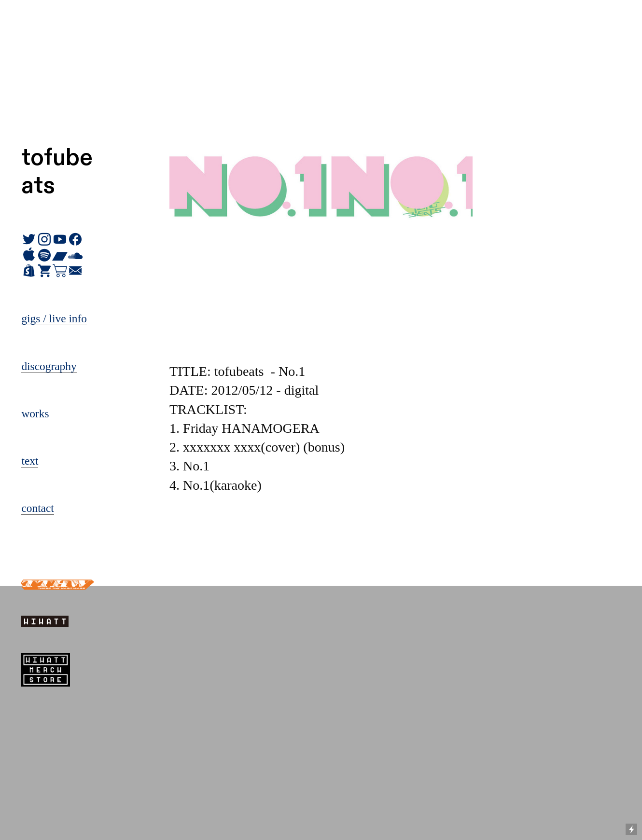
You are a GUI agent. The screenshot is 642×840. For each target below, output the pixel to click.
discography (49, 366)
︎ (60, 271)
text (30, 461)
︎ (29, 271)
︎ (44, 271)
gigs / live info (54, 318)
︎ (75, 271)
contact (37, 508)
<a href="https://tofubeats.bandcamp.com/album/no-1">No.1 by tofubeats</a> (321, 539)
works (35, 413)
